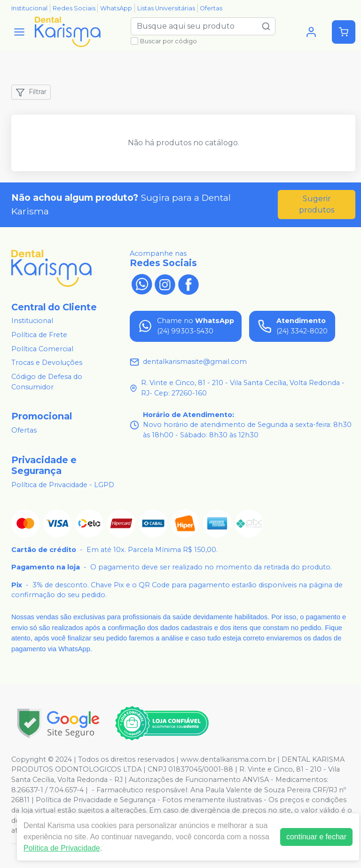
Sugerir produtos (317, 204)
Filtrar (31, 92)
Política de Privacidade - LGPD (63, 485)
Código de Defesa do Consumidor (47, 382)
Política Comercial (42, 349)
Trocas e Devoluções (47, 363)
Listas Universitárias (166, 8)
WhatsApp (116, 8)
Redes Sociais (74, 8)
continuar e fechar (316, 837)
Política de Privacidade (62, 848)
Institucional (29, 8)
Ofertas (211, 8)
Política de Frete (39, 335)
